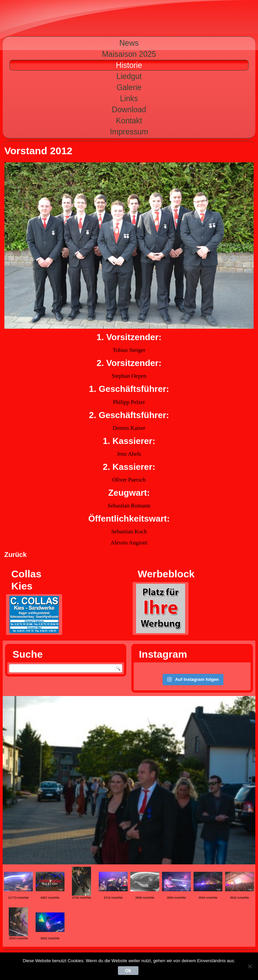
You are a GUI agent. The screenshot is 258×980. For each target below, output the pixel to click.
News (129, 43)
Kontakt (129, 121)
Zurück (16, 555)
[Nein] (250, 966)
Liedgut (129, 76)
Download (129, 110)
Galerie (129, 87)
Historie (129, 65)
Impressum (129, 132)
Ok (128, 971)
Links (129, 98)
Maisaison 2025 (129, 54)
